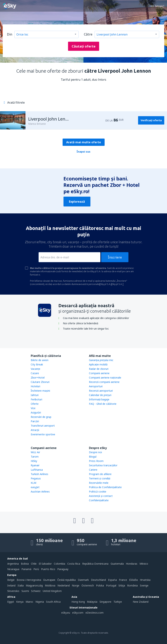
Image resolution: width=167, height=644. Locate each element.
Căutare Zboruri (40, 382)
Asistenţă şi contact (101, 496)
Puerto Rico (48, 569)
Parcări (35, 421)
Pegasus (36, 478)
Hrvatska (145, 580)
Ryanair (35, 465)
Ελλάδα (133, 580)
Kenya (20, 602)
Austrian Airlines (40, 492)
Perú (36, 569)
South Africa (53, 602)
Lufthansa (37, 470)
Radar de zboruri (99, 369)
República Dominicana (95, 564)
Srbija (122, 585)
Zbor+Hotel (38, 378)
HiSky (34, 461)
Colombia (59, 564)
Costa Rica (74, 564)
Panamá (26, 569)
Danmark (83, 580)
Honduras (132, 564)
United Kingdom (52, 591)
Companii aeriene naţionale (105, 378)
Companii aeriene (99, 373)
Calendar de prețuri (100, 395)
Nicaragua (13, 569)
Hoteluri (35, 386)
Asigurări (36, 412)
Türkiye (118, 602)
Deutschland (98, 580)
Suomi (25, 591)
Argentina (13, 564)
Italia (21, 585)
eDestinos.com (95, 613)
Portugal (111, 585)
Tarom (35, 457)
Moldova (50, 585)
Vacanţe (35, 369)
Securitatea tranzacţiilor (103, 465)
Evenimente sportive (43, 434)
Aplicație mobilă (98, 364)
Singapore (105, 602)
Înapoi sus (83, 152)
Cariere (93, 470)
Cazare (35, 373)
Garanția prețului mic (101, 360)
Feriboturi (36, 399)
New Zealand (141, 602)
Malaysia (92, 602)
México (144, 564)
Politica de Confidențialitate (105, 487)
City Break (37, 364)
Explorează (77, 202)
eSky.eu (66, 613)
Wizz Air (35, 452)
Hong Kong (78, 602)
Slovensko (13, 591)
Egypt (11, 602)
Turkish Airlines (39, 474)
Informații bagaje (99, 399)
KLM (33, 483)
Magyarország (34, 585)
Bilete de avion (40, 360)
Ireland (11, 585)
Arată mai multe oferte (84, 142)
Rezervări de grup (41, 417)
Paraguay (63, 569)
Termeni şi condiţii (100, 478)
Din (10, 34)
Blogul (93, 457)
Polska (100, 585)
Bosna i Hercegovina (29, 580)
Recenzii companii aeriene (104, 382)
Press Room (96, 461)
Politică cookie (98, 492)
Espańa (112, 580)
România (132, 585)
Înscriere (115, 257)
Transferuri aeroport (43, 426)
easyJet (35, 487)
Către (88, 34)
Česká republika (66, 580)
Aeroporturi (96, 386)
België (11, 580)
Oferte (35, 404)
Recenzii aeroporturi (101, 391)
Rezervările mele (99, 483)
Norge (76, 585)
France (123, 580)
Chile (34, 564)
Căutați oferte (84, 46)
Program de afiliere (100, 474)
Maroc (29, 602)
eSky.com (78, 613)
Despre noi (95, 452)
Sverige (144, 585)
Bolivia (25, 564)
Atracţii (35, 430)
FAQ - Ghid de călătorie (103, 404)
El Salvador (45, 564)
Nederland (64, 585)
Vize (33, 408)
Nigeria (40, 602)
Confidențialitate (99, 500)
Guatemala (117, 564)
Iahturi (35, 395)
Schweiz (36, 591)
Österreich (88, 585)
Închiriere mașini (40, 391)
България (49, 580)
